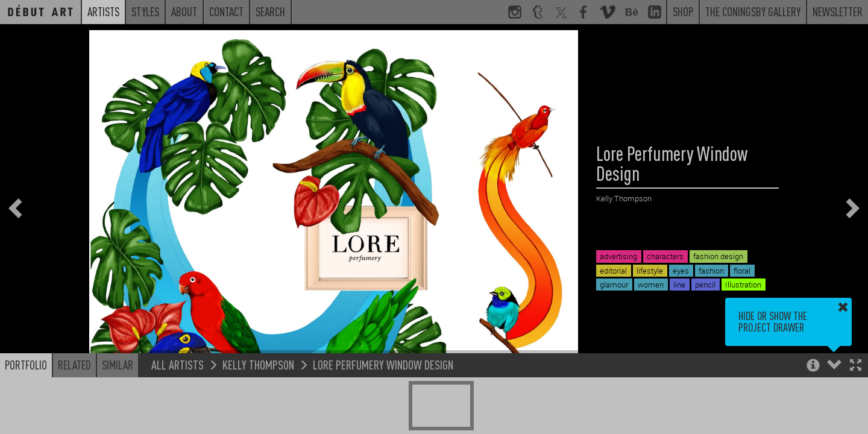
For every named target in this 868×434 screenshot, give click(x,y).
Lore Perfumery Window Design (383, 364)
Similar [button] (118, 365)
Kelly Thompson (258, 364)
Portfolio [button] (26, 365)
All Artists (178, 364)
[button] (856, 366)
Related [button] (74, 365)
